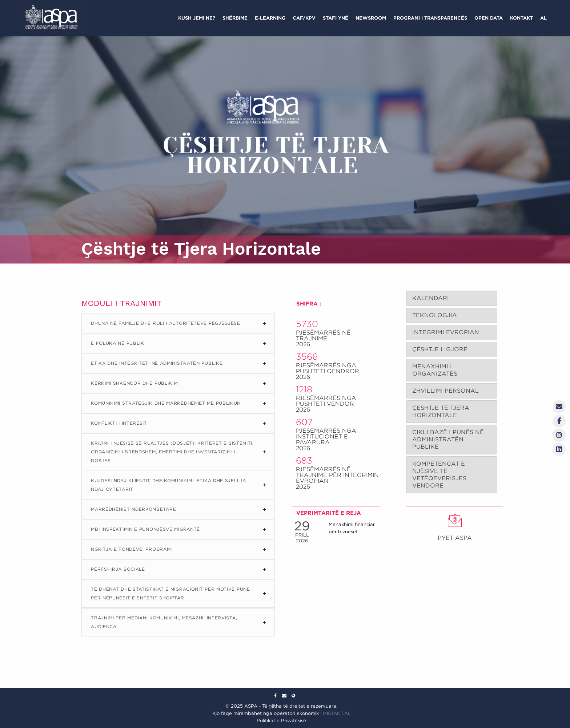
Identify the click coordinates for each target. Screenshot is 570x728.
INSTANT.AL (337, 713)
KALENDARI (431, 298)
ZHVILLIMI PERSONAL (445, 391)
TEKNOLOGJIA (435, 315)
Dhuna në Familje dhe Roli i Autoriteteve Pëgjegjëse (166, 323)
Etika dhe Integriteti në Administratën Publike (157, 363)
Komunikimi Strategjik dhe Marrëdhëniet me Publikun (166, 403)
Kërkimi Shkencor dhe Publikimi (135, 383)
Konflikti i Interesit (119, 423)
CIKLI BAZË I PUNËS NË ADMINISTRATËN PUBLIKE (448, 439)
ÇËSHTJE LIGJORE (440, 349)
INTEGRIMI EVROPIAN (446, 332)
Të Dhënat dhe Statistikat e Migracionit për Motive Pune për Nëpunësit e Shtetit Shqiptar (170, 593)
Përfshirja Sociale (118, 569)
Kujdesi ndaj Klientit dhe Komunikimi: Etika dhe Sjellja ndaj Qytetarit (168, 485)
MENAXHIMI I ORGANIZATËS (435, 370)
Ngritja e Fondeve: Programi (131, 549)
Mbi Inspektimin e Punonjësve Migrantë (145, 529)
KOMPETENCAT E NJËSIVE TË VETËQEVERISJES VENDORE (439, 475)
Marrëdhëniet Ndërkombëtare (133, 509)
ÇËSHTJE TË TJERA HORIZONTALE (441, 411)
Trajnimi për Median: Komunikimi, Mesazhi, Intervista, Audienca (164, 622)
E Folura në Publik (118, 343)
